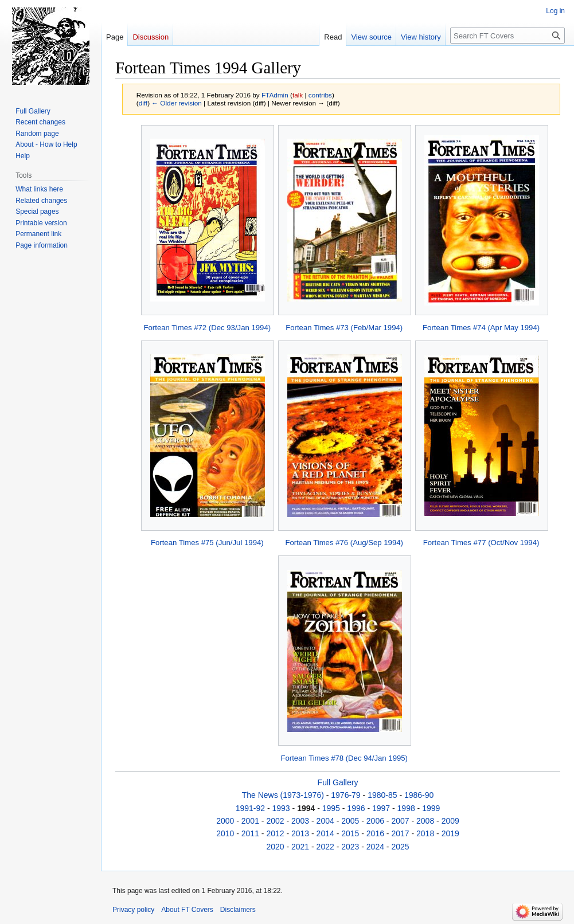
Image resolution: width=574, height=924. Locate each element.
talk (298, 95)
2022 (325, 847)
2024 (375, 847)
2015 (350, 833)
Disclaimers (238, 910)
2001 (250, 821)
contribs (320, 95)
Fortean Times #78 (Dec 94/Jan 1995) (344, 758)
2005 (350, 821)
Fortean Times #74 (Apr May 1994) (481, 328)
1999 (431, 808)
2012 (275, 833)
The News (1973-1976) (283, 795)
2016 (375, 833)
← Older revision (177, 103)
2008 (425, 821)
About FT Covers (187, 910)
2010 (225, 833)
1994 (306, 808)
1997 (381, 808)
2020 (275, 847)
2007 (400, 821)
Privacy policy (133, 910)
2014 (325, 833)
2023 (350, 847)
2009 (450, 821)
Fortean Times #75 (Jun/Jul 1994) (207, 543)
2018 (425, 833)
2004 (325, 821)
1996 (356, 808)
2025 (400, 847)
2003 (300, 821)
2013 (300, 833)
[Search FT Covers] (507, 36)
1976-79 (345, 795)
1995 (331, 808)
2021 (300, 847)
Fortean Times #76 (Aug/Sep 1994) (344, 543)
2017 (400, 833)
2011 (250, 833)
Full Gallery (338, 782)
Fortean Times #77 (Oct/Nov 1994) (481, 543)
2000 (225, 821)
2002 (275, 821)
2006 (375, 821)
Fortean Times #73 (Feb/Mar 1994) (344, 328)
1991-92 (250, 808)
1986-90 (419, 795)
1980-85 (382, 795)
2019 (450, 833)
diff (143, 103)
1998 (406, 808)
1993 (281, 808)
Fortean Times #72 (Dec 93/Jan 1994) (208, 328)
